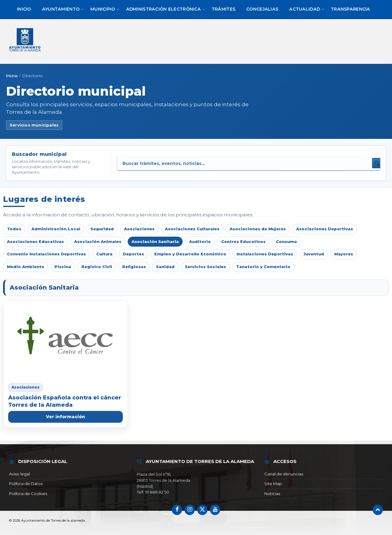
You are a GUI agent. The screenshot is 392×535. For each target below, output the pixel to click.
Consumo (286, 241)
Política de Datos (26, 484)
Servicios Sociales (205, 267)
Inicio (12, 76)
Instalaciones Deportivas (265, 254)
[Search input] (198, 163)
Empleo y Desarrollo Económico (190, 254)
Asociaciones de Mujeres (258, 229)
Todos (14, 229)
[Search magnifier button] (377, 163)
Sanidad (165, 267)
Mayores (344, 254)
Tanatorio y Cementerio (263, 267)
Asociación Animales (98, 241)
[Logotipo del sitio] (25, 52)
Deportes (133, 254)
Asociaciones (139, 229)
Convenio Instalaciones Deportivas (46, 254)
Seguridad (102, 229)
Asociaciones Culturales (192, 229)
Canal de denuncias (284, 474)
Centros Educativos (243, 241)
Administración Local (56, 229)
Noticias (272, 494)
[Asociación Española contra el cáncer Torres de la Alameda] (65, 339)
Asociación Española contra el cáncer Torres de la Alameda (65, 401)
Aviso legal (20, 474)
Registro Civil (97, 267)
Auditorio (200, 241)
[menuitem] (24, 9)
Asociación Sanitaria (155, 241)
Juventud (314, 254)
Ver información (65, 417)
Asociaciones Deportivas (325, 229)
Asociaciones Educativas (35, 241)
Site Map (273, 484)
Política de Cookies (28, 494)
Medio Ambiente (26, 267)
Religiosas (134, 267)
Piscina (63, 267)
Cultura (104, 254)
